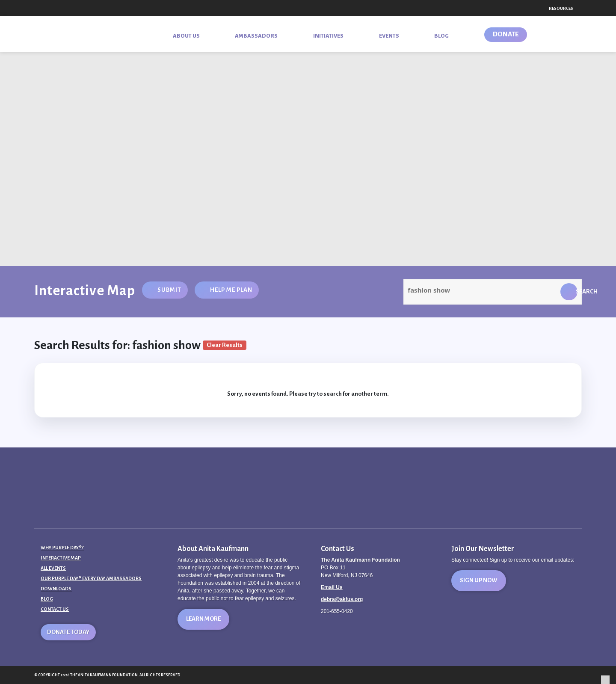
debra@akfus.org (342, 599)
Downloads (56, 589)
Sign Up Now (479, 580)
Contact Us (55, 609)
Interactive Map (61, 558)
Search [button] (577, 292)
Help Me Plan (231, 290)
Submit (169, 290)
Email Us (332, 587)
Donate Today (68, 632)
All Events (53, 568)
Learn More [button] (203, 619)
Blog (47, 599)
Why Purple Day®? (62, 548)
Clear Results (225, 345)
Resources (561, 8)
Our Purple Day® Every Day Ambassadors (91, 578)
